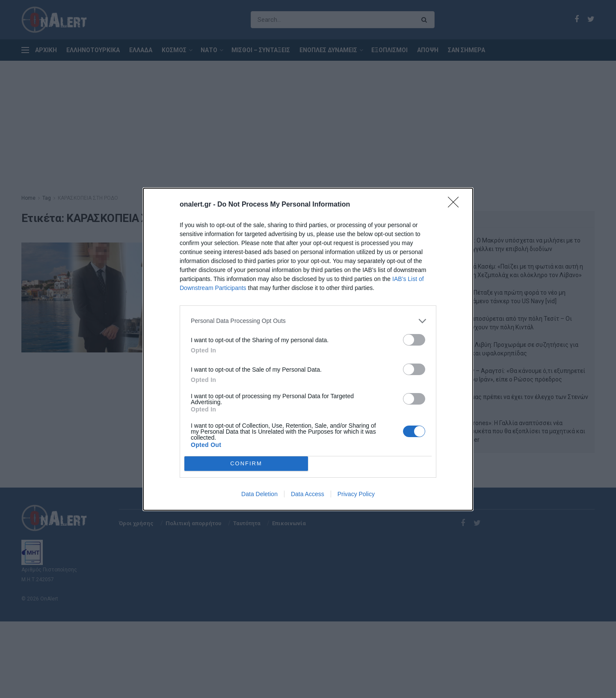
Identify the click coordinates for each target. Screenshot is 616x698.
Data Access (308, 494)
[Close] (456, 205)
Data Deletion (259, 494)
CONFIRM (246, 463)
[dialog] (308, 349)
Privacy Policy (356, 494)
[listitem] (308, 321)
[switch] (414, 340)
